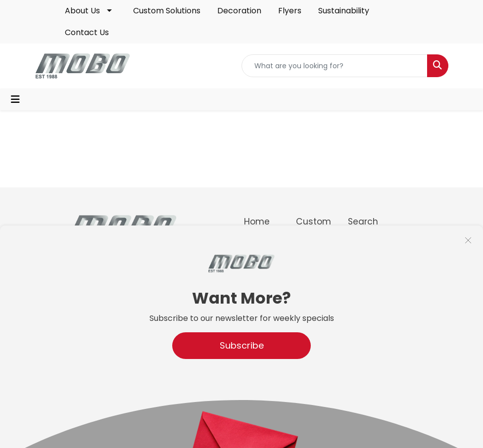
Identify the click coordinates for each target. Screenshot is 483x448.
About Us (82, 11)
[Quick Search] (335, 66)
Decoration (239, 11)
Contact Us (87, 32)
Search (363, 222)
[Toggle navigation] (15, 99)
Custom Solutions (167, 11)
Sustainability (344, 11)
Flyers (290, 11)
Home (257, 222)
